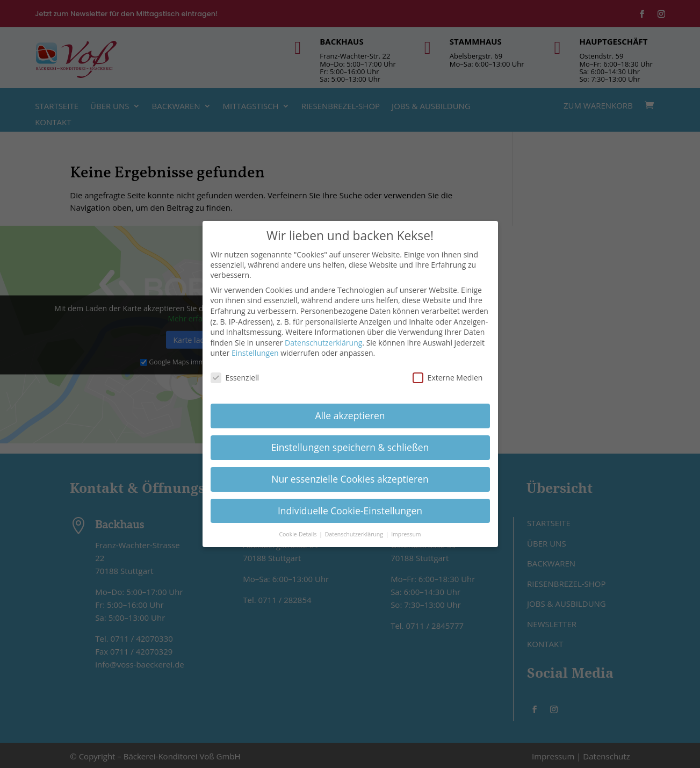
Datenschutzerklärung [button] (355, 530)
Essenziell (235, 374)
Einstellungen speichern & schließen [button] (350, 444)
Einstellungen (255, 350)
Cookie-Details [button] (298, 530)
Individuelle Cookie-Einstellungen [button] (350, 507)
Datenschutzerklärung (323, 339)
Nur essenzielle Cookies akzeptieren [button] (350, 475)
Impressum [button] (406, 530)
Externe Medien (448, 374)
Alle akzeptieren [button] (350, 412)
